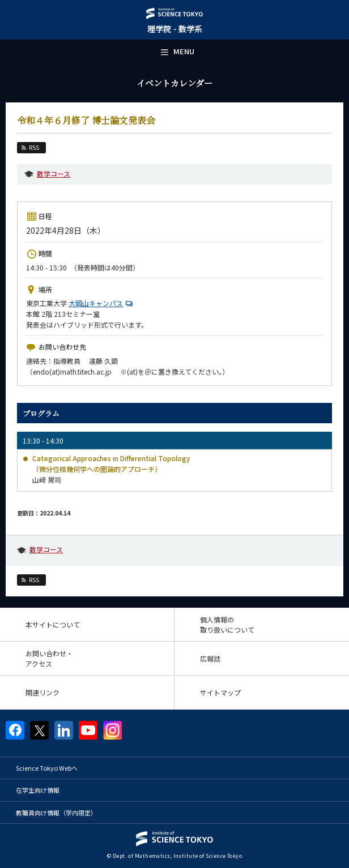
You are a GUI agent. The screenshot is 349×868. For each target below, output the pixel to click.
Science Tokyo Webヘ (47, 768)
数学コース (54, 173)
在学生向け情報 (38, 790)
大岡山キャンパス (102, 303)
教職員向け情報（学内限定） (56, 813)
